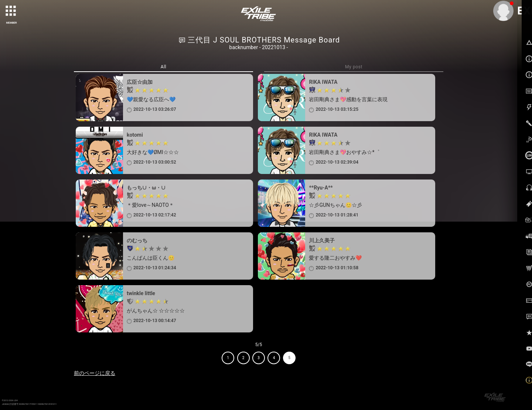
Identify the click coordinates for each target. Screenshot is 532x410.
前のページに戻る (95, 373)
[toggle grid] (11, 11)
